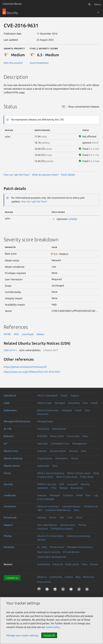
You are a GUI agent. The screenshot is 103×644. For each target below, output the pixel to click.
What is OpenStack (47, 395)
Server (53, 517)
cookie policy (53, 627)
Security (8, 484)
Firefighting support (62, 529)
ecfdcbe (73, 219)
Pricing (82, 525)
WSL (62, 517)
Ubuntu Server (12, 466)
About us (42, 577)
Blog (78, 577)
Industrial (58, 564)
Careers (69, 577)
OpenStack (10, 395)
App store (43, 444)
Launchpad (28, 334)
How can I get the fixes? (17, 175)
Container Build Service (58, 510)
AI (38, 547)
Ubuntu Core (11, 451)
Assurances (77, 488)
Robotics (9, 436)
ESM (62, 484)
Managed (60, 403)
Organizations (45, 458)
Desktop (42, 517)
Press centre (44, 582)
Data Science (59, 429)
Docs (85, 403)
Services (74, 451)
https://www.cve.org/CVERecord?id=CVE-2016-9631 (32, 372)
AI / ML (8, 429)
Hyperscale (43, 466)
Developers (62, 458)
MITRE (7, 334)
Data (44, 547)
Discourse (43, 529)
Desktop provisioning (78, 536)
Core (70, 517)
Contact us (12, 578)
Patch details (68, 175)
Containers (10, 506)
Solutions (9, 547)
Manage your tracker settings (22, 635)
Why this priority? (13, 63)
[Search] (89, 4)
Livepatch (72, 484)
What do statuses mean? (45, 175)
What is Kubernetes (48, 410)
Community (73, 436)
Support (75, 395)
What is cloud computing (51, 473)
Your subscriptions (47, 525)
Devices (41, 540)
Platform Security (47, 484)
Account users (68, 525)
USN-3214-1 (10, 350)
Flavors (75, 458)
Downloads (10, 517)
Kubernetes (10, 410)
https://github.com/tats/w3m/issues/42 (25, 367)
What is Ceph (44, 403)
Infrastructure (57, 547)
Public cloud (87, 477)
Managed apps (45, 421)
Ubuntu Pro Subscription (51, 536)
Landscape (10, 495)
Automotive (44, 564)
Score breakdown (39, 63)
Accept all (49, 635)
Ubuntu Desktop (13, 458)
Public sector (72, 564)
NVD (16, 334)
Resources (43, 414)
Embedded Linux (60, 444)
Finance (94, 564)
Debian (40, 334)
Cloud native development (52, 557)
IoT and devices (71, 552)
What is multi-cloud (66, 477)
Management (80, 444)
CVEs (54, 488)
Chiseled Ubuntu (71, 506)
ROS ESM (42, 436)
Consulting (74, 403)
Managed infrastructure (17, 421)
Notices (64, 488)
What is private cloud (79, 473)
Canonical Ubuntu (12, 4)
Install (64, 395)
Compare (68, 495)
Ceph (7, 403)
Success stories (58, 451)
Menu (97, 4)
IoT (6, 444)
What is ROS (57, 436)
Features (42, 451)
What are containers (48, 506)
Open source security (49, 552)
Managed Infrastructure (80, 547)
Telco (84, 564)
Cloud (7, 473)
